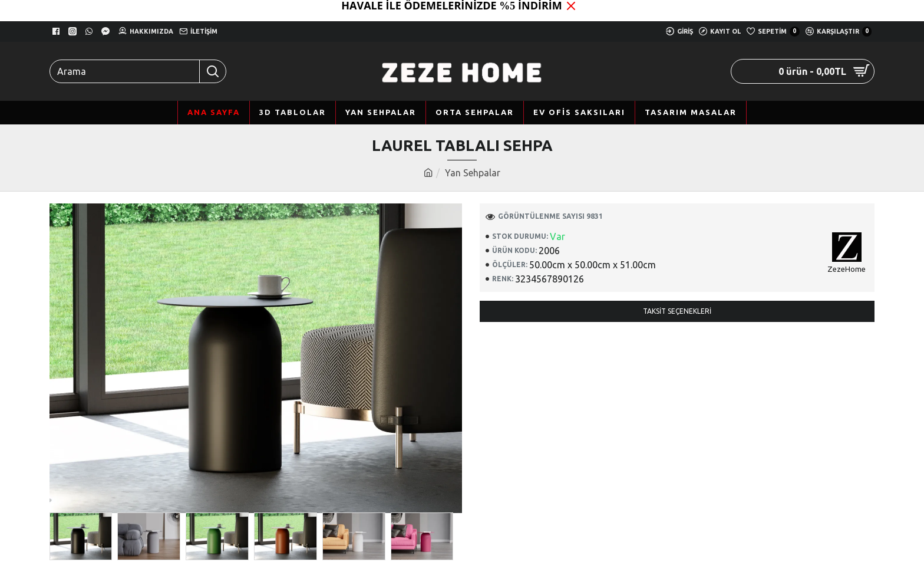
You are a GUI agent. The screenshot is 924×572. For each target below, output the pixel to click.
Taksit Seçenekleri (677, 311)
